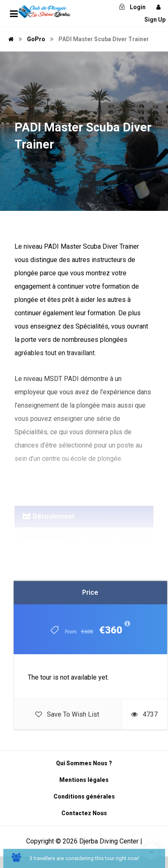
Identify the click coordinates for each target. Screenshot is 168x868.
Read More (84, 532)
